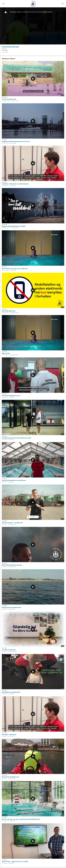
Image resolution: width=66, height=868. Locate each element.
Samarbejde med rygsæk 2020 (11, 692)
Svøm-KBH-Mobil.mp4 (9, 311)
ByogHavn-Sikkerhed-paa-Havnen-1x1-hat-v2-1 (16, 141)
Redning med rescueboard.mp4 (11, 607)
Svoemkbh (4, 49)
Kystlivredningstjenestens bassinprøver (14, 480)
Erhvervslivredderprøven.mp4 (11, 396)
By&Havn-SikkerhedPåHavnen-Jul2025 (14, 226)
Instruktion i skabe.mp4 (9, 735)
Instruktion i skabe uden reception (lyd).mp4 (15, 184)
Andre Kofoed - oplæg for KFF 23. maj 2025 (15, 862)
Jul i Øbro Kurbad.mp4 (9, 650)
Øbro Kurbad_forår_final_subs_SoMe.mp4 (15, 269)
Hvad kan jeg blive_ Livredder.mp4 (12, 523)
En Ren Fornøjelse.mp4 (9, 99)
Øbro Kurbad (6, 353)
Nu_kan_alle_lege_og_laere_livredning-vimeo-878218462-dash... (21, 819)
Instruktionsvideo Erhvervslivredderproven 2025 (16, 438)
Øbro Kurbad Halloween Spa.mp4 (12, 565)
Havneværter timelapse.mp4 (10, 777)
